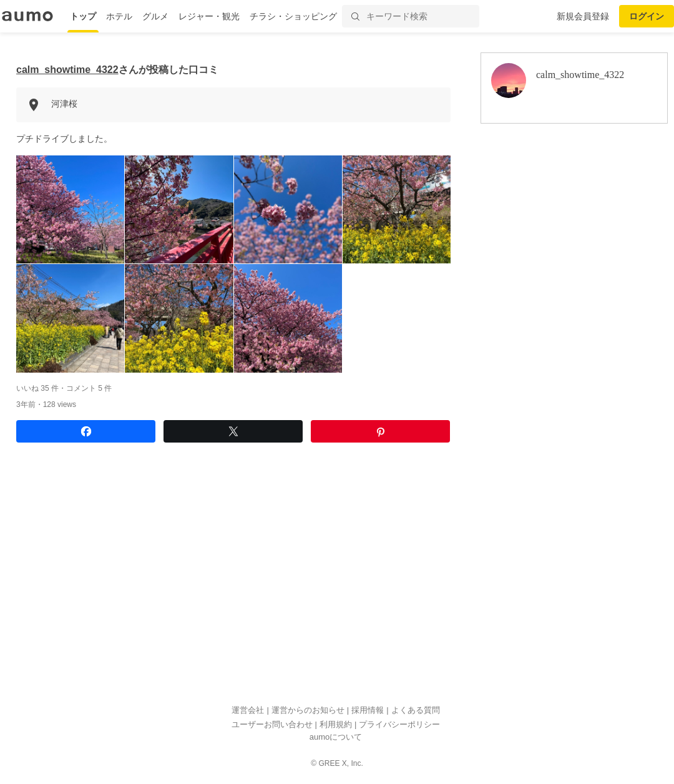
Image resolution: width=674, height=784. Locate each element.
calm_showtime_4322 (67, 70)
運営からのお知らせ (308, 710)
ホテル (119, 16)
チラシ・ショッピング (293, 16)
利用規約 (336, 724)
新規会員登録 (583, 16)
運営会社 (248, 710)
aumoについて (336, 737)
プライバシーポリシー (399, 724)
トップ (83, 16)
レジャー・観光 (209, 16)
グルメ (155, 16)
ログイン (647, 16)
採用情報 (368, 710)
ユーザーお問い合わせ (272, 724)
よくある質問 (416, 710)
